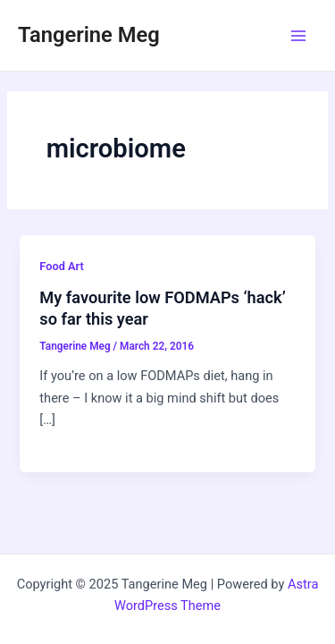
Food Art (61, 266)
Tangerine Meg (89, 35)
